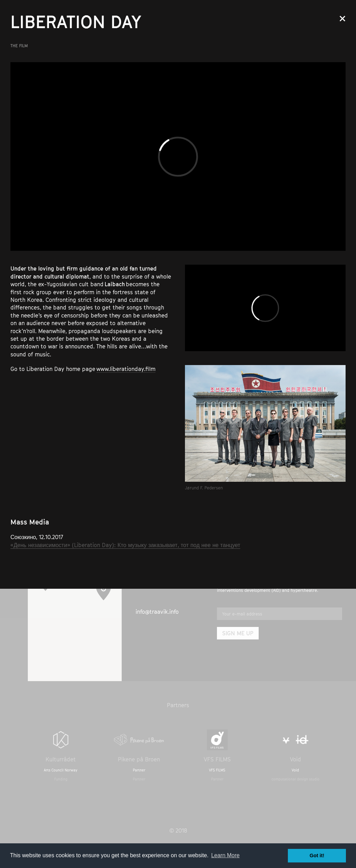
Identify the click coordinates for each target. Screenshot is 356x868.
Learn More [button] (225, 855)
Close (342, 19)
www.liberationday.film (126, 369)
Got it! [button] (317, 855)
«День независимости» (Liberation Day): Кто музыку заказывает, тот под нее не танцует (125, 545)
